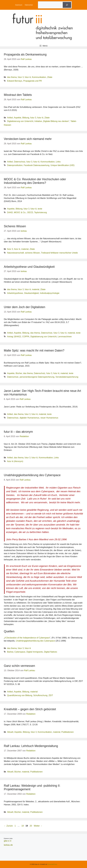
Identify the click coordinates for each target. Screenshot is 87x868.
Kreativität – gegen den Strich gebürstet (30, 709)
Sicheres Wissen (15, 226)
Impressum (19, 5)
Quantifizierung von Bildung (20, 695)
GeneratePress (52, 864)
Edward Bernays (15, 81)
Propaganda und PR (33, 81)
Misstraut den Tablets (18, 95)
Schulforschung (40, 695)
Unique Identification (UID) (62, 165)
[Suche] (67, 5)
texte (40, 209)
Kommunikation (39, 77)
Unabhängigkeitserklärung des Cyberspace (32, 475)
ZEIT (51, 695)
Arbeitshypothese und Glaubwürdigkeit (29, 267)
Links (58, 162)
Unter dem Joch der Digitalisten (25, 307)
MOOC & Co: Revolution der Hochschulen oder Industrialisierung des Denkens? (35, 181)
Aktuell (10, 732)
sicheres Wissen (32, 253)
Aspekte (18, 118)
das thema (12, 77)
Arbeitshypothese (15, 293)
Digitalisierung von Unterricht (20, 121)
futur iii (28, 77)
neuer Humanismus (49, 418)
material (25, 249)
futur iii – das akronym (18, 432)
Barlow (10, 652)
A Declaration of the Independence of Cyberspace (27, 638)
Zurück (8, 826)
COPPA (26, 337)
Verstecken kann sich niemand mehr (28, 139)
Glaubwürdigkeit (31, 293)
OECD (30, 212)
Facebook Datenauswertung (36, 165)
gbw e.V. (8, 841)
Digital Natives (51, 652)
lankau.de (8, 845)
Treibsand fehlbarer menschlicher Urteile (59, 253)
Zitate (50, 77)
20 (31, 826)
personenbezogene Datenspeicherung (37, 377)
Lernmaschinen (65, 337)
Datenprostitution (15, 165)
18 (23, 826)
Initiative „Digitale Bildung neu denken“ (52, 121)
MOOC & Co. (20, 212)
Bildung (26, 118)
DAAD (10, 212)
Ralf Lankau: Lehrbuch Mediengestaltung (31, 746)
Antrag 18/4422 (14, 337)
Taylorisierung (40, 212)
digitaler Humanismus (29, 418)
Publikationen (68, 732)
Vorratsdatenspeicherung (67, 377)
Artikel (10, 118)
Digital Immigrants (35, 652)
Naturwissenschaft (16, 253)
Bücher (19, 373)
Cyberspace (20, 652)
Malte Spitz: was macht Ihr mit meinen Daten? (34, 350)
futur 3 (21, 77)
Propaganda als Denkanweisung (25, 54)
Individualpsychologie (50, 293)
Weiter (38, 826)
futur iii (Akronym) (15, 461)
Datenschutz (29, 5)
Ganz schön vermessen (19, 666)
